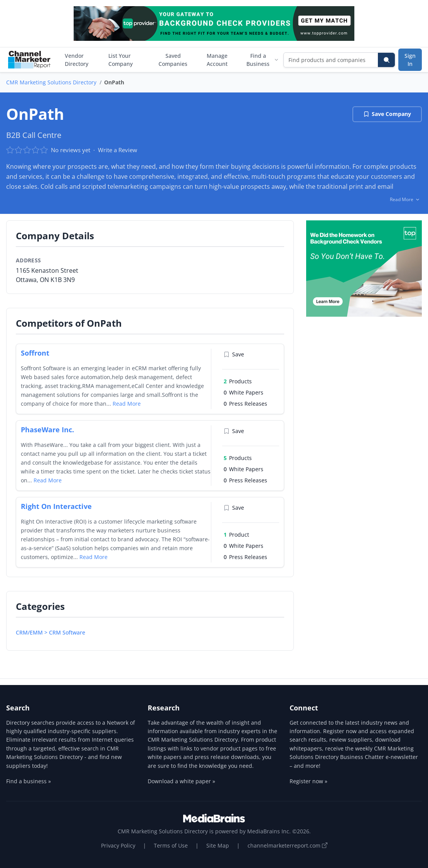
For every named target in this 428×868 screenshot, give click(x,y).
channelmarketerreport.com (287, 845)
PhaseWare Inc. (47, 430)
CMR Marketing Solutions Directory (51, 82)
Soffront (35, 353)
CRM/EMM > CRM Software (51, 632)
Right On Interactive (56, 506)
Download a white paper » (181, 781)
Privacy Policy (118, 845)
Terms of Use (171, 845)
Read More (127, 404)
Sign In (410, 60)
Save (234, 354)
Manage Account (217, 60)
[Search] (386, 60)
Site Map (218, 845)
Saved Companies (173, 60)
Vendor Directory (77, 60)
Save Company (387, 114)
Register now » (308, 781)
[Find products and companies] (331, 60)
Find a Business (263, 60)
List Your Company (120, 60)
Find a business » (29, 781)
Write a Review (118, 150)
